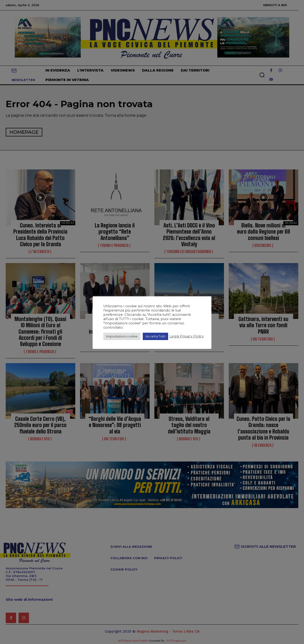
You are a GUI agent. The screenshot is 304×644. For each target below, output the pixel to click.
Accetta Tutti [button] (155, 336)
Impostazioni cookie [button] (122, 336)
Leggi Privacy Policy (187, 336)
